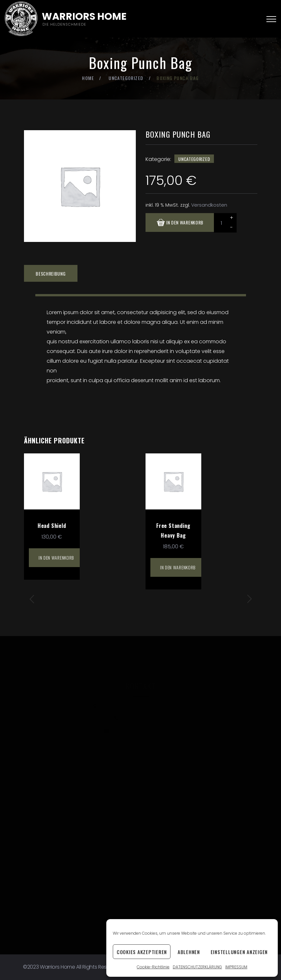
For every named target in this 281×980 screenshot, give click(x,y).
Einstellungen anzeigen (239, 952)
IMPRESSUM (236, 967)
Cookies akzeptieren (142, 952)
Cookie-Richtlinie (153, 967)
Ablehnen (189, 952)
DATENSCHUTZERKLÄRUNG (197, 967)
